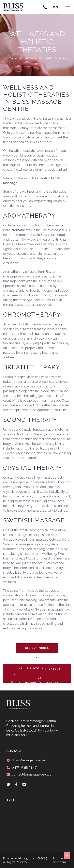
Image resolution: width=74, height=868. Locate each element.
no (56, 7)
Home (12, 58)
